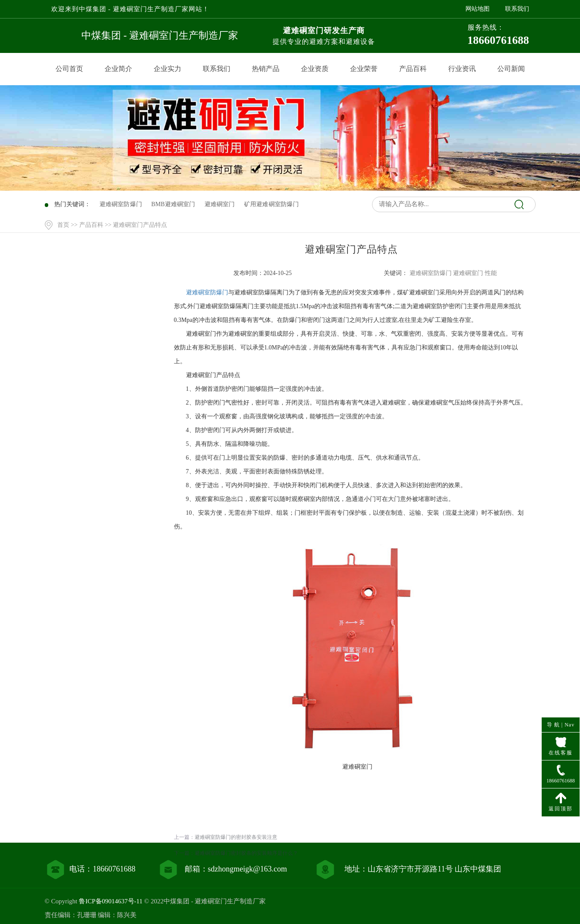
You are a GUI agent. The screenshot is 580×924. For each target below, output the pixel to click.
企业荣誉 (364, 69)
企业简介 (118, 69)
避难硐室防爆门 (207, 292)
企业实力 (167, 69)
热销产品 (266, 69)
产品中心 (106, 315)
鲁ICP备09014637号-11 (111, 901)
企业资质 (315, 69)
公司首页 (69, 69)
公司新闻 (511, 69)
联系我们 (517, 9)
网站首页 (106, 298)
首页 (63, 225)
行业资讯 (462, 69)
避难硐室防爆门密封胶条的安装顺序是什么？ (246, 881)
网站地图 (478, 9)
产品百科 (413, 69)
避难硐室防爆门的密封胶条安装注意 (236, 865)
